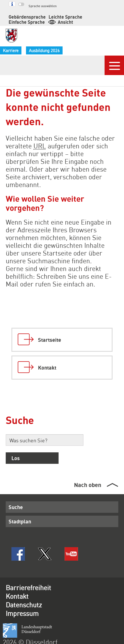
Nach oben (87, 478)
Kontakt (18, 590)
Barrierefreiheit (29, 581)
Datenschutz (25, 598)
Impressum (23, 607)
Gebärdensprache (24, 17)
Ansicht (21, 22)
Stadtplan (18, 514)
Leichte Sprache (58, 17)
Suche (15, 500)
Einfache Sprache (92, 17)
